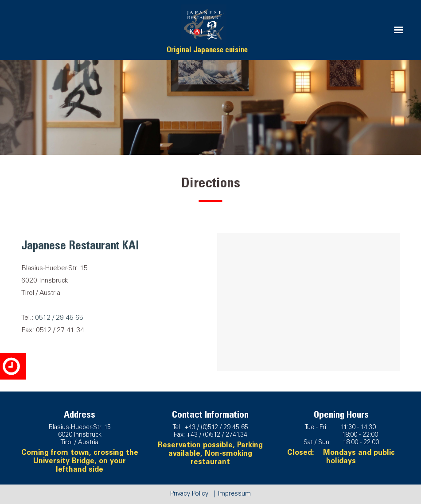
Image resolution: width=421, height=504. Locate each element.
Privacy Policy (189, 494)
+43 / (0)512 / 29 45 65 (216, 428)
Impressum (234, 494)
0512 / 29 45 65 (59, 318)
